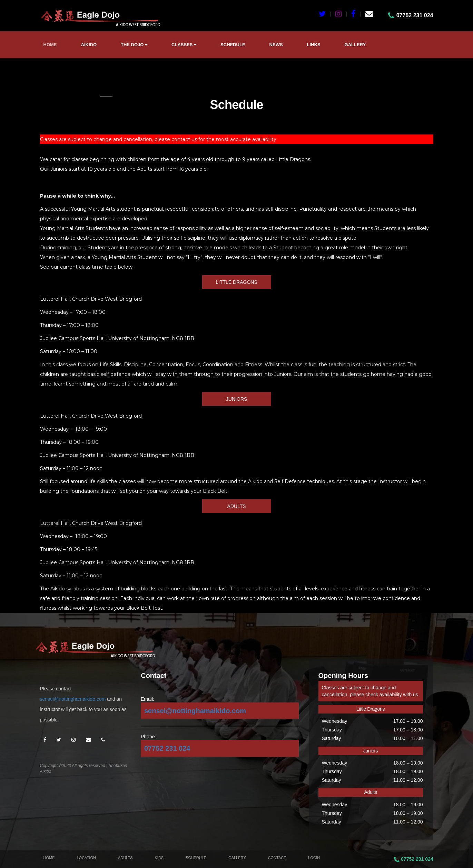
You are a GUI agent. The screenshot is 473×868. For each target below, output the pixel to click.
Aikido (89, 45)
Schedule (233, 45)
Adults (125, 858)
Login (314, 858)
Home (50, 45)
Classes (184, 45)
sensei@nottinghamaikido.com (73, 699)
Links (314, 45)
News (276, 45)
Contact (277, 858)
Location (86, 858)
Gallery (355, 45)
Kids (159, 858)
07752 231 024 (167, 748)
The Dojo (134, 45)
